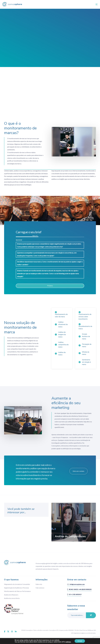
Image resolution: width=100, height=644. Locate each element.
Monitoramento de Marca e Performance (17, 591)
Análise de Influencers (11, 595)
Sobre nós (39, 584)
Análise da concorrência (12, 598)
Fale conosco (40, 588)
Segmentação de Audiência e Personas (17, 588)
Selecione (19, 240)
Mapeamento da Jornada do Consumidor (17, 584)
